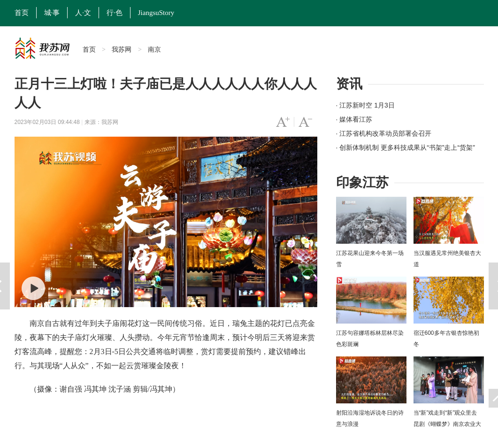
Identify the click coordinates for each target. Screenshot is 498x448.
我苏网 (122, 49)
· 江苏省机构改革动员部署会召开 (384, 133)
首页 (22, 13)
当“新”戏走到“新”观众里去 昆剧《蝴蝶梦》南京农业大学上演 (447, 424)
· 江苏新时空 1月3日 (365, 105)
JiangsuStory (156, 13)
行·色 (115, 13)
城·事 (52, 13)
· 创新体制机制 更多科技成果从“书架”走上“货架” (406, 147)
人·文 (83, 13)
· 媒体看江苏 (354, 119)
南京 (154, 49)
